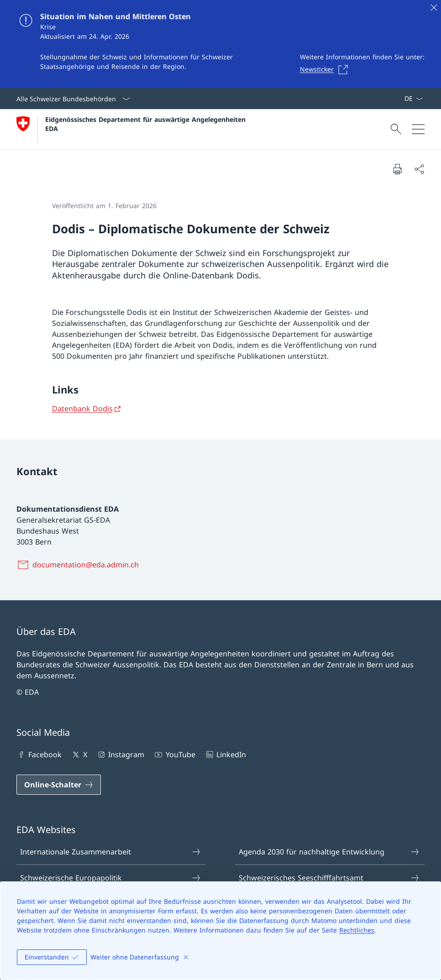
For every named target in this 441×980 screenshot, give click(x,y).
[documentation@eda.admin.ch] (79, 565)
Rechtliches (357, 930)
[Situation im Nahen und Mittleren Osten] (220, 44)
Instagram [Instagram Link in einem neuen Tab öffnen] (120, 755)
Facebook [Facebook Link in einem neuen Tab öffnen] (39, 755)
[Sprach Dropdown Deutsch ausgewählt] (413, 99)
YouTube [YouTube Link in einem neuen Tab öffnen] (174, 755)
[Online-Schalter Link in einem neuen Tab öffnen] (59, 785)
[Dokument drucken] (397, 169)
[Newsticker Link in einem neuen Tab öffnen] (327, 69)
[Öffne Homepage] (132, 129)
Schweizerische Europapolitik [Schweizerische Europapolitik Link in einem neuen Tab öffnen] (111, 878)
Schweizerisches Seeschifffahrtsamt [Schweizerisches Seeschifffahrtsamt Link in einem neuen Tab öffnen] (329, 878)
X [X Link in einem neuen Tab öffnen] (79, 755)
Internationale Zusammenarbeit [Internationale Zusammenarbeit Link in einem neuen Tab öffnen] (111, 852)
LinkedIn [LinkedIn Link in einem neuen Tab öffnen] (225, 755)
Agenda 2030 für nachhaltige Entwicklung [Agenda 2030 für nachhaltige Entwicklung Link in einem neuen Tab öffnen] (329, 852)
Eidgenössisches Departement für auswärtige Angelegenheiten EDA (147, 124)
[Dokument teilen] (419, 169)
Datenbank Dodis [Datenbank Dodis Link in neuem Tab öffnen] (82, 409)
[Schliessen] (434, 7)
